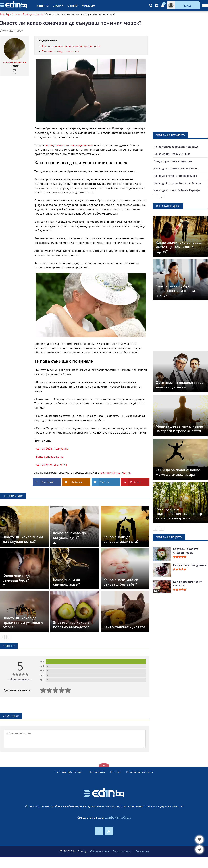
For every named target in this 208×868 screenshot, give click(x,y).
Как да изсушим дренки (190, 565)
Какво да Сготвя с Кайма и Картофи (177, 190)
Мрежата (88, 5)
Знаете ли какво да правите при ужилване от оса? (23, 622)
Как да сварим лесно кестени (187, 583)
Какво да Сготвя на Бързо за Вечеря (177, 183)
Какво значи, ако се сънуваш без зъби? (121, 582)
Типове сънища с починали (61, 51)
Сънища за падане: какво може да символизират (178, 472)
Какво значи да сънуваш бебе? (16, 578)
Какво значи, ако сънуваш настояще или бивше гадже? (179, 247)
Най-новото (97, 772)
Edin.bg (5, 14)
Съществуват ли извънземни (173, 161)
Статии (58, 5)
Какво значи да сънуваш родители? (121, 539)
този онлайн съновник (115, 472)
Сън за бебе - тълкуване (52, 448)
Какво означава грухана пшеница (176, 147)
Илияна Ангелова (15, 62)
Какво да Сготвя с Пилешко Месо (175, 176)
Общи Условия (100, 851)
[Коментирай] (75, 739)
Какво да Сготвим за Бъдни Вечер (176, 168)
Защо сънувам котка (50, 456)
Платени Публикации (69, 772)
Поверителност (122, 851)
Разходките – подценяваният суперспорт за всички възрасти (180, 514)
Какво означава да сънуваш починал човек (71, 46)
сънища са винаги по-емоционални (69, 145)
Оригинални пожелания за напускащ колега (180, 385)
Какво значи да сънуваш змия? (67, 582)
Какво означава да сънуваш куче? (70, 535)
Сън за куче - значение (51, 464)
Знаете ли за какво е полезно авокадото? (71, 625)
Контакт (115, 772)
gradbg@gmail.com (118, 818)
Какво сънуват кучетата (124, 627)
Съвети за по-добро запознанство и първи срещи (175, 291)
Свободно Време (33, 14)
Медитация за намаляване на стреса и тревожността (179, 429)
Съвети (73, 5)
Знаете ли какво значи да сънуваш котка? (23, 539)
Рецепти (43, 5)
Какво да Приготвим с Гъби (172, 154)
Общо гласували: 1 (20, 679)
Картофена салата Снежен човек (186, 551)
